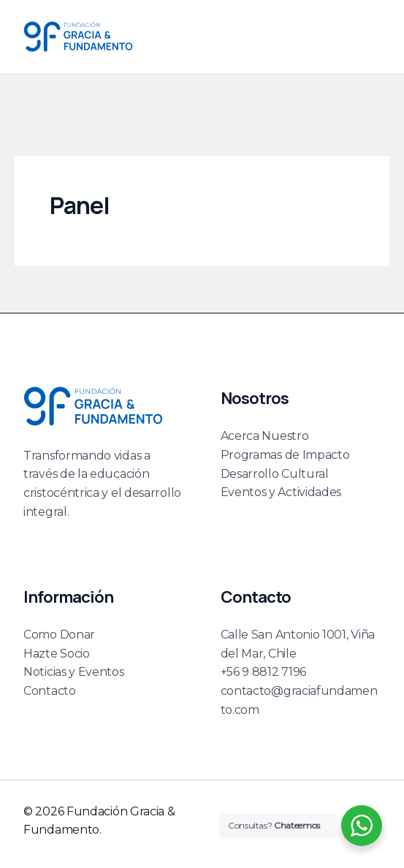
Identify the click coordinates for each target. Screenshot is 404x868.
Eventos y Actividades (281, 492)
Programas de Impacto (285, 455)
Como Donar (59, 635)
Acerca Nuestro (265, 436)
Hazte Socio (57, 654)
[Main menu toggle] (364, 37)
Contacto (50, 691)
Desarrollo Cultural (275, 474)
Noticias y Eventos (74, 672)
